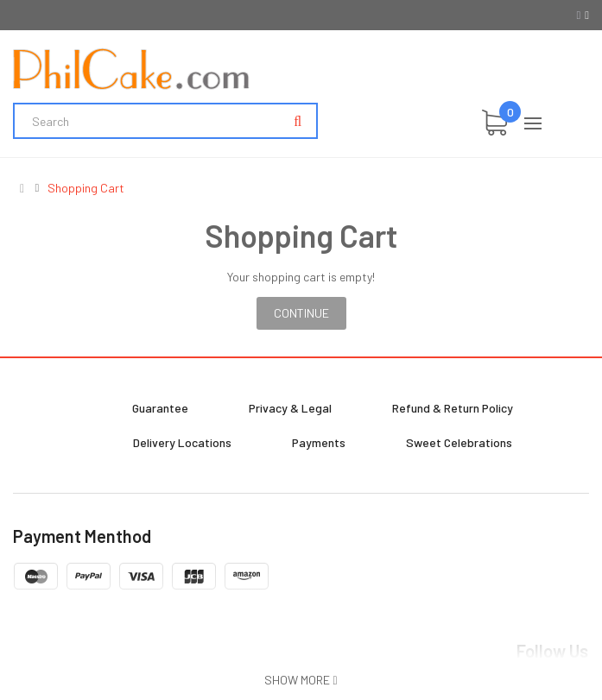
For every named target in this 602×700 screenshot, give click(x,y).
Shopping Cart (86, 188)
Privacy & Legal (290, 408)
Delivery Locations (182, 442)
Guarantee (160, 408)
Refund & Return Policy (453, 408)
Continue (301, 313)
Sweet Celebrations (459, 442)
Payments (319, 442)
